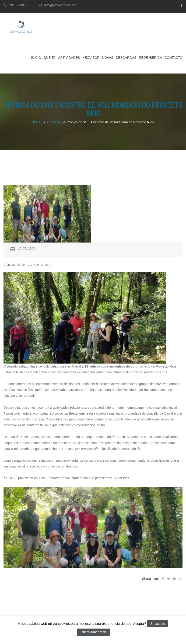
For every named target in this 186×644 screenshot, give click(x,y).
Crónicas (54, 122)
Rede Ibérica (150, 58)
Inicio (36, 58)
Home (36, 122)
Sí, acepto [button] (158, 624)
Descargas (126, 58)
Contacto (174, 58)
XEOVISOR (91, 58)
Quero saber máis (93, 632)
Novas (108, 58)
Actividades (69, 58)
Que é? (50, 58)
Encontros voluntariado (34, 264)
